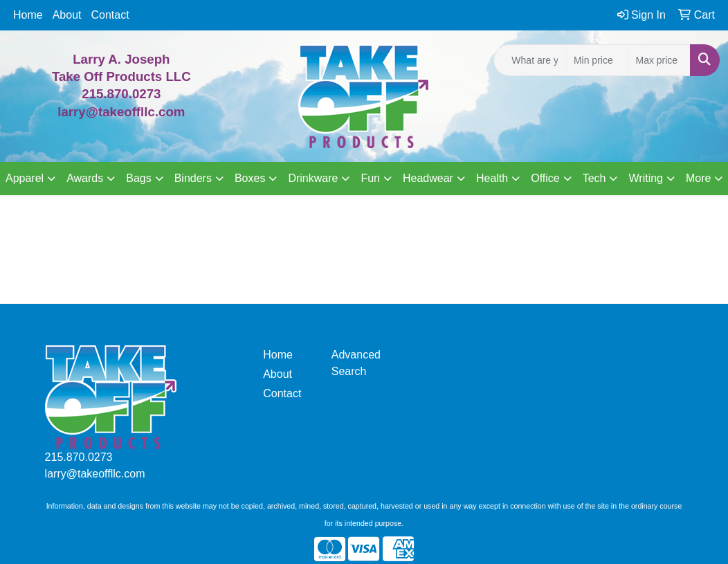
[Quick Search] (530, 60)
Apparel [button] (25, 178)
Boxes (250, 178)
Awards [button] (85, 178)
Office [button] (545, 178)
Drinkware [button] (313, 178)
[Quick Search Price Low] (598, 60)
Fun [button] (370, 178)
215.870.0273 (121, 94)
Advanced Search (356, 363)
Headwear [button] (428, 178)
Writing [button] (646, 178)
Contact (110, 15)
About (67, 15)
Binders (193, 178)
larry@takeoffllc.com (95, 474)
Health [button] (492, 178)
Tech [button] (594, 178)
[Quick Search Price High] (659, 60)
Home (28, 15)
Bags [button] (138, 178)
